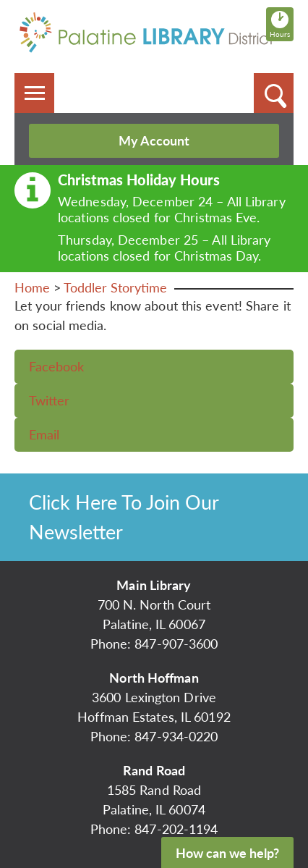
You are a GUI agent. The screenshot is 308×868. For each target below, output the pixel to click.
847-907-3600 (176, 644)
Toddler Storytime (115, 287)
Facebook (56, 366)
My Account (154, 140)
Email (44, 434)
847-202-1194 (176, 829)
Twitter (49, 400)
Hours (282, 24)
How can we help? (227, 853)
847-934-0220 (176, 736)
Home (32, 287)
